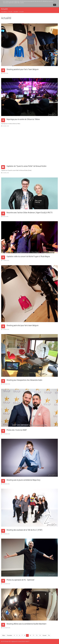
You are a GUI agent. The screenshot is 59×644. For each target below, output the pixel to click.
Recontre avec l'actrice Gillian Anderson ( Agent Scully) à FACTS (29, 213)
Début (4, 635)
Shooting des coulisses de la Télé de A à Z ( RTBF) (24, 530)
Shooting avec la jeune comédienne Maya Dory (23, 480)
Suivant (44, 635)
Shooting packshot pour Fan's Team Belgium (23, 69)
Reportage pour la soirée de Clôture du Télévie (23, 119)
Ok (55, 5)
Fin (49, 635)
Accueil (10, 12)
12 (37, 635)
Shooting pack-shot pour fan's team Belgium (23, 325)
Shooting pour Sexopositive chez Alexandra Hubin (24, 380)
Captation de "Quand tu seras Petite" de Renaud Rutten (26, 166)
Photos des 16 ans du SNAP (17, 430)
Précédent (10, 635)
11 (33, 635)
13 (40, 635)
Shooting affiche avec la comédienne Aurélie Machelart (26, 624)
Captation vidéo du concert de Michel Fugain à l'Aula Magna (28, 256)
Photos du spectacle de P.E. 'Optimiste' (21, 580)
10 (30, 635)
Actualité (16, 12)
